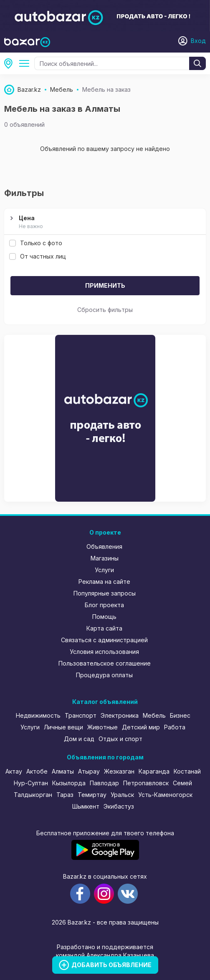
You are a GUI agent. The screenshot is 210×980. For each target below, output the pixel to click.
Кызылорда (69, 783)
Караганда (154, 771)
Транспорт (81, 715)
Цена (104, 222)
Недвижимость (38, 715)
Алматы (11, 63)
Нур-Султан (31, 783)
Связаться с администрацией (104, 640)
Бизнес (180, 715)
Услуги (104, 570)
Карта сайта (104, 628)
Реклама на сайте (104, 582)
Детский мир (141, 727)
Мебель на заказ (26, 63)
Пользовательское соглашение (105, 663)
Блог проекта (104, 605)
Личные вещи (63, 727)
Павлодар (104, 783)
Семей (182, 783)
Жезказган (119, 771)
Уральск (122, 795)
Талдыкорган (33, 795)
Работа (175, 727)
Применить (105, 285)
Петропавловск (146, 783)
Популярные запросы (105, 593)
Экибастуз (119, 806)
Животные (102, 727)
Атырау (89, 771)
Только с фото (36, 243)
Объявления (104, 547)
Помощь (104, 617)
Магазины (105, 558)
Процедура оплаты (104, 675)
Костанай (187, 771)
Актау (14, 771)
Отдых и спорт (120, 739)
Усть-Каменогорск (165, 795)
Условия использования (104, 652)
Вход (198, 41)
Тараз (65, 795)
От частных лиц (38, 256)
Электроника (120, 715)
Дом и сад (79, 739)
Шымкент (86, 806)
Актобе (37, 771)
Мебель (154, 715)
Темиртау (92, 795)
